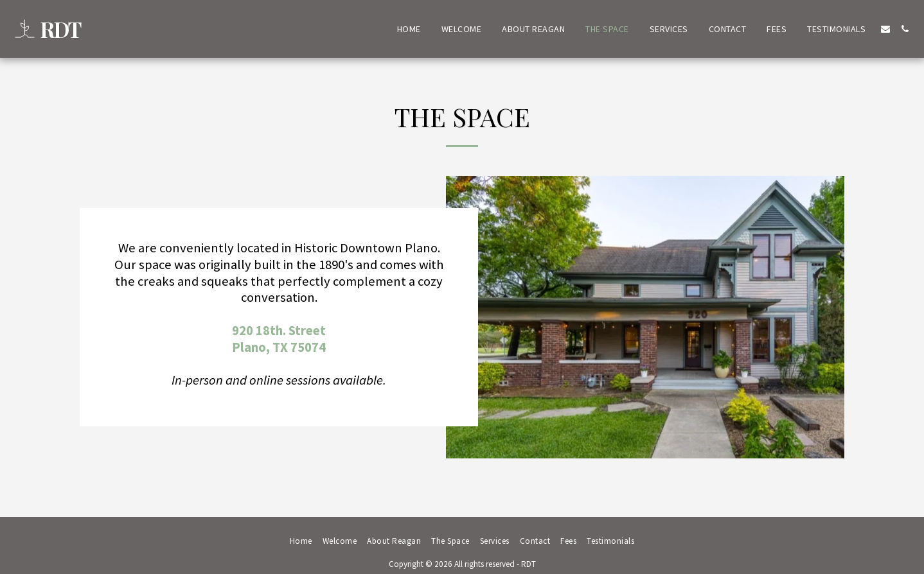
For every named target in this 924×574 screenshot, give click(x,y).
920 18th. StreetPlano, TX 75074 (279, 339)
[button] (885, 29)
